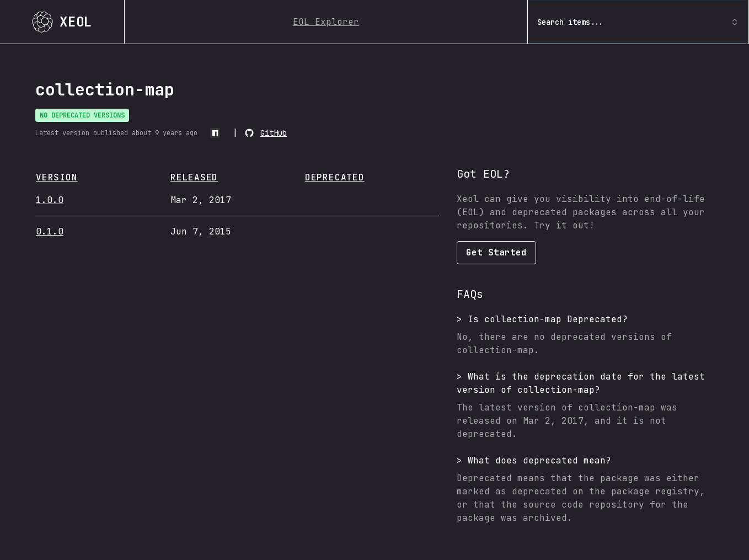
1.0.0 (50, 200)
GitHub (274, 133)
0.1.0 (50, 231)
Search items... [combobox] (638, 22)
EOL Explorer (326, 22)
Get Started (496, 252)
